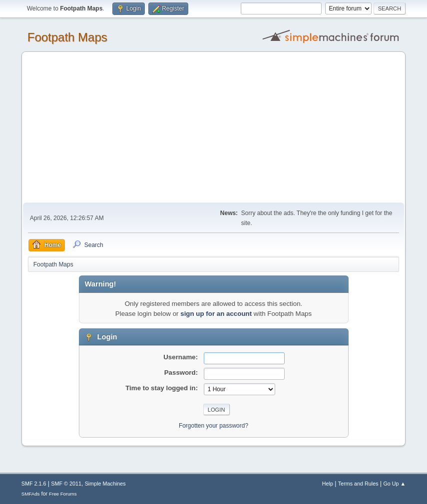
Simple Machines (105, 484)
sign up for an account (216, 314)
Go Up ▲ (394, 484)
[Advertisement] (214, 128)
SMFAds (31, 494)
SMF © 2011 (66, 484)
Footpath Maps (67, 37)
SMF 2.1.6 (34, 484)
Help (328, 484)
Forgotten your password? (213, 426)
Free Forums (63, 494)
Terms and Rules (358, 484)
